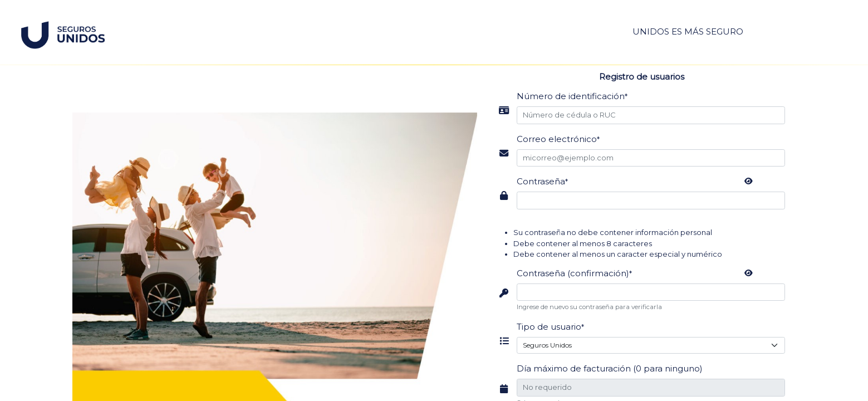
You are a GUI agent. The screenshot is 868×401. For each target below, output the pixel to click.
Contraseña (542, 181)
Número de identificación (572, 96)
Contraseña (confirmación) (574, 273)
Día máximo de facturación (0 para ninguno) (610, 368)
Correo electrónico (558, 139)
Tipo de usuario (550, 327)
